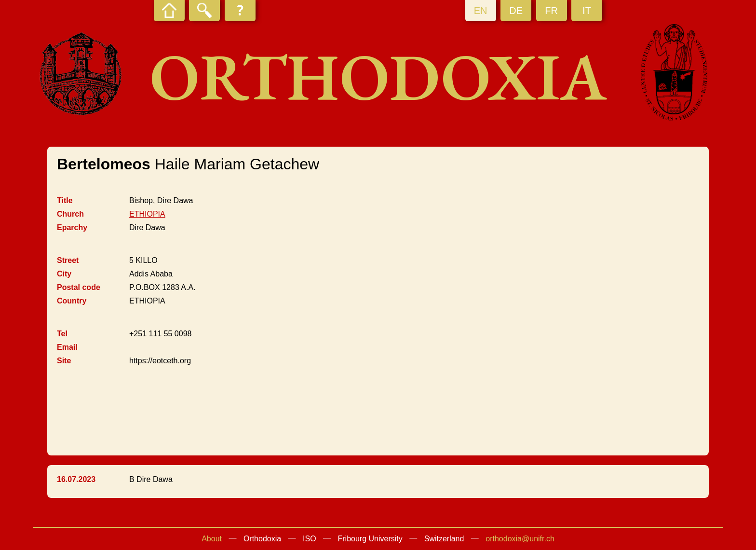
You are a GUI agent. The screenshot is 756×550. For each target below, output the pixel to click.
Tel (62, 334)
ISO (310, 539)
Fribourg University (370, 539)
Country (72, 301)
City (64, 274)
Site (64, 361)
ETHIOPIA (147, 214)
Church (70, 214)
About (212, 539)
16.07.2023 (76, 479)
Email (67, 347)
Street (68, 260)
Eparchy (72, 227)
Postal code (79, 287)
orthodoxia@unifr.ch (520, 539)
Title (65, 200)
